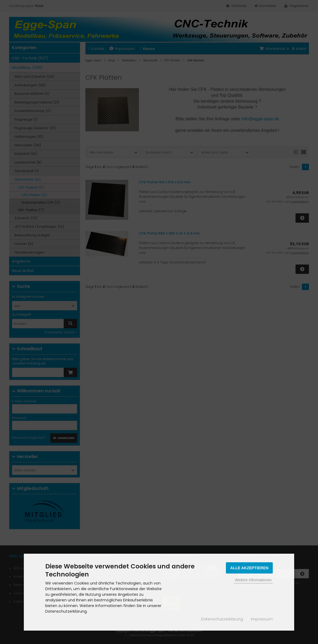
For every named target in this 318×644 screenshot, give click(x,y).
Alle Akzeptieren (249, 568)
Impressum (262, 619)
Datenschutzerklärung (222, 619)
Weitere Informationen (253, 580)
